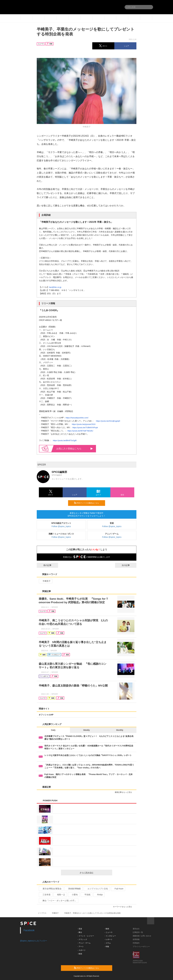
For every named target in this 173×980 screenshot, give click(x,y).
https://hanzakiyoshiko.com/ (77, 418)
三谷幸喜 (45, 895)
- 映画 (80, 954)
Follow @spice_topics (61, 526)
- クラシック (82, 939)
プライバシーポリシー (141, 947)
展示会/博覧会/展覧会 (51, 889)
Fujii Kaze (118, 889)
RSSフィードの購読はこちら (88, 503)
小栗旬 (74, 895)
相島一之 (60, 895)
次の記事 (128, 565)
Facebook (29, 930)
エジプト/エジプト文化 (96, 889)
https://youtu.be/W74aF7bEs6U (80, 431)
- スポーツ (81, 950)
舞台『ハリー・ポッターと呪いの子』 (58, 901)
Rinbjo (99, 895)
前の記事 (45, 565)
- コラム (108, 943)
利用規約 (136, 943)
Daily (53, 730)
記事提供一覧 (138, 932)
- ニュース (108, 932)
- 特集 (107, 947)
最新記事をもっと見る (125, 792)
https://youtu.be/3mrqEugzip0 (108, 421)
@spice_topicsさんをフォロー (34, 941)
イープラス (42, 913)
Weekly (87, 730)
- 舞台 (80, 932)
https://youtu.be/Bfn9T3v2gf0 (65, 440)
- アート (81, 947)
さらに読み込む (95, 873)
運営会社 (136, 929)
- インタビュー (110, 936)
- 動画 (107, 929)
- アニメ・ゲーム (84, 943)
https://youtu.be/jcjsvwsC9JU (84, 424)
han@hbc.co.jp (55, 287)
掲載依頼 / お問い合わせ (142, 936)
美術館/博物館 (73, 889)
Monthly (120, 730)
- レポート (108, 939)
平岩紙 (86, 895)
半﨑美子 (45, 581)
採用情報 (136, 939)
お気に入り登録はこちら (75, 449)
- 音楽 (80, 929)
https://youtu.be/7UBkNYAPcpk (85, 428)
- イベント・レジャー (86, 936)
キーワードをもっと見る (124, 907)
